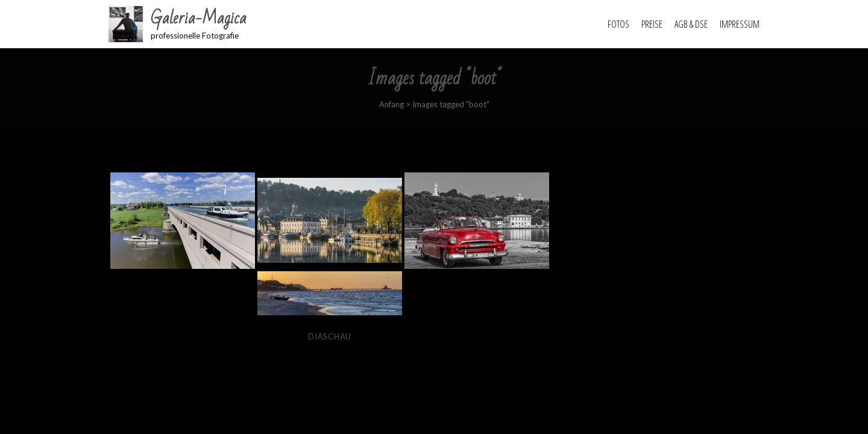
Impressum (740, 24)
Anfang (392, 104)
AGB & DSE (691, 24)
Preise (652, 24)
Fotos (618, 24)
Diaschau (330, 336)
